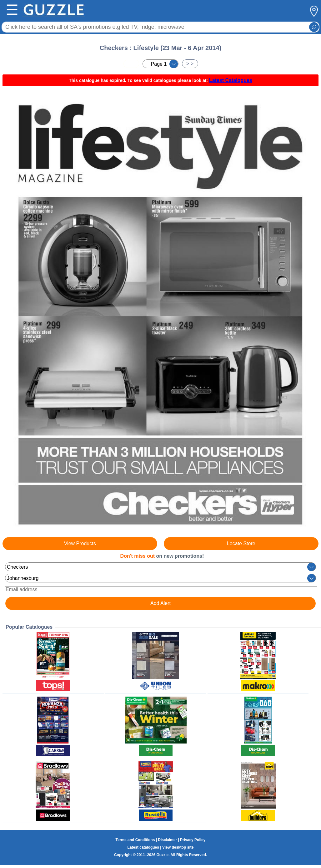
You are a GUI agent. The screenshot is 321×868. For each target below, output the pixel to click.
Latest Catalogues (231, 80)
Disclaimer (167, 840)
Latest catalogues (143, 847)
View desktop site (178, 847)
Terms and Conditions (135, 840)
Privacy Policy (193, 840)
